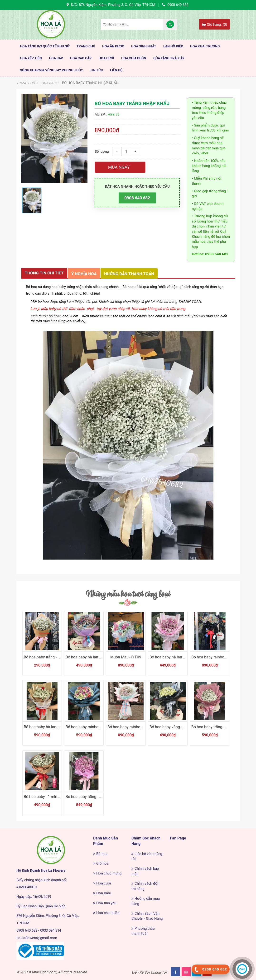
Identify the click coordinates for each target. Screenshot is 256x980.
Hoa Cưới (106, 58)
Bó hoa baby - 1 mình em (45, 797)
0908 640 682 (137, 198)
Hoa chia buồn (108, 913)
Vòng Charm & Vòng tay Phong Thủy (51, 70)
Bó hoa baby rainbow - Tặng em (218, 657)
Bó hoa (102, 854)
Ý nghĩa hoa (84, 274)
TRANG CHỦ (86, 46)
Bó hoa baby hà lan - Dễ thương (176, 657)
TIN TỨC (97, 70)
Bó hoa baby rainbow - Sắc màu (134, 727)
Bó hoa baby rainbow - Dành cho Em (96, 727)
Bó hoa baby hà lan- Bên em (47, 727)
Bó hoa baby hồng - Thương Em (92, 797)
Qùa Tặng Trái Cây (169, 58)
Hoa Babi (104, 893)
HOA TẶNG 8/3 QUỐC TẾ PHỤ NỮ (45, 46)
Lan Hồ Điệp (173, 46)
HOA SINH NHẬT (144, 46)
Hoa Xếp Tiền (31, 58)
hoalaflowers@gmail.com (37, 938)
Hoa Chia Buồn (134, 58)
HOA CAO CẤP (81, 58)
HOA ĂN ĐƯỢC (113, 46)
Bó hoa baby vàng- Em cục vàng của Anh (184, 727)
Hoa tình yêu (106, 903)
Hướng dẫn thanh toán (129, 274)
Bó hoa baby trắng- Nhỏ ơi (213, 727)
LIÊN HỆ (116, 70)
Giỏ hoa (102, 864)
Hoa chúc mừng (109, 873)
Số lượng (102, 152)
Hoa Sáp (56, 58)
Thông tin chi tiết (44, 273)
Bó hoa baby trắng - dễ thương (49, 657)
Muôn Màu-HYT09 (126, 657)
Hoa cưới (104, 883)
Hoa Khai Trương (205, 46)
